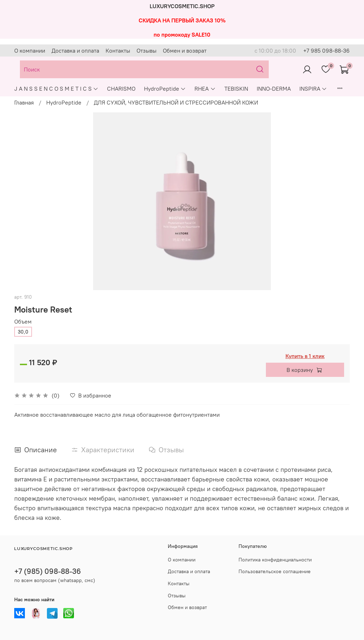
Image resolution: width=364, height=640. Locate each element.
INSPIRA (313, 89)
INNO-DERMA (274, 89)
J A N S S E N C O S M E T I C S (56, 89)
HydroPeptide (165, 89)
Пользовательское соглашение (275, 571)
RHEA (205, 89)
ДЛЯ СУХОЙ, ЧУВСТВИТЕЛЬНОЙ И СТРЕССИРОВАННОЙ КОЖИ (176, 102)
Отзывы (146, 50)
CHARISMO (121, 89)
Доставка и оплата (75, 50)
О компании (30, 50)
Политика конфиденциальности (275, 560)
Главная (24, 102)
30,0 (23, 332)
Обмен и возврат (185, 50)
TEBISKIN (236, 89)
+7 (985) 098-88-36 (48, 571)
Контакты (118, 50)
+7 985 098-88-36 (326, 50)
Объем (23, 322)
